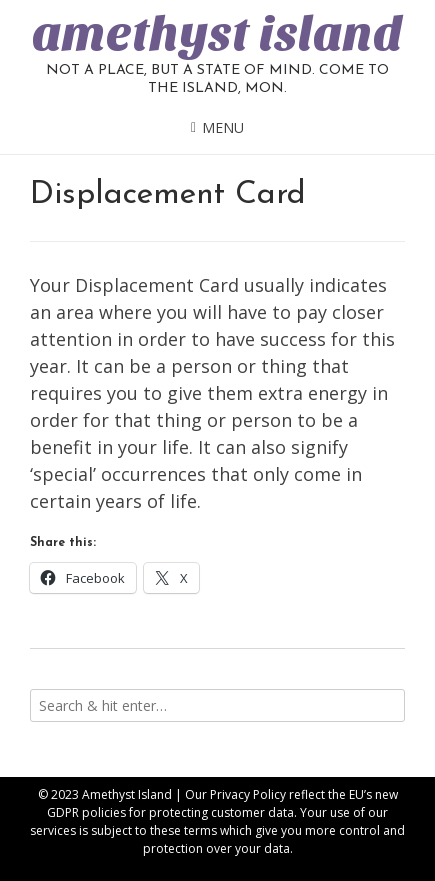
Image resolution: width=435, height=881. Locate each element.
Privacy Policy (248, 794)
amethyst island (217, 34)
